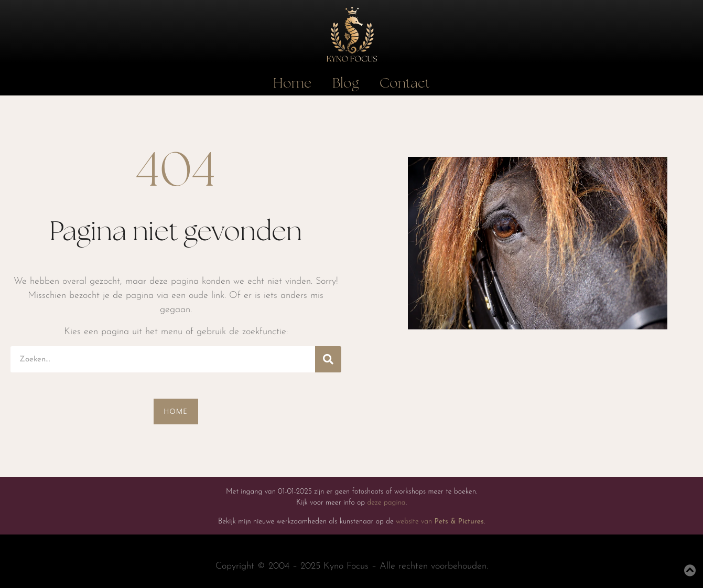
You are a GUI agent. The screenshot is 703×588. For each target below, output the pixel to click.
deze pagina (386, 503)
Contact (405, 83)
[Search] (328, 359)
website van (440, 522)
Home (292, 83)
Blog (345, 83)
